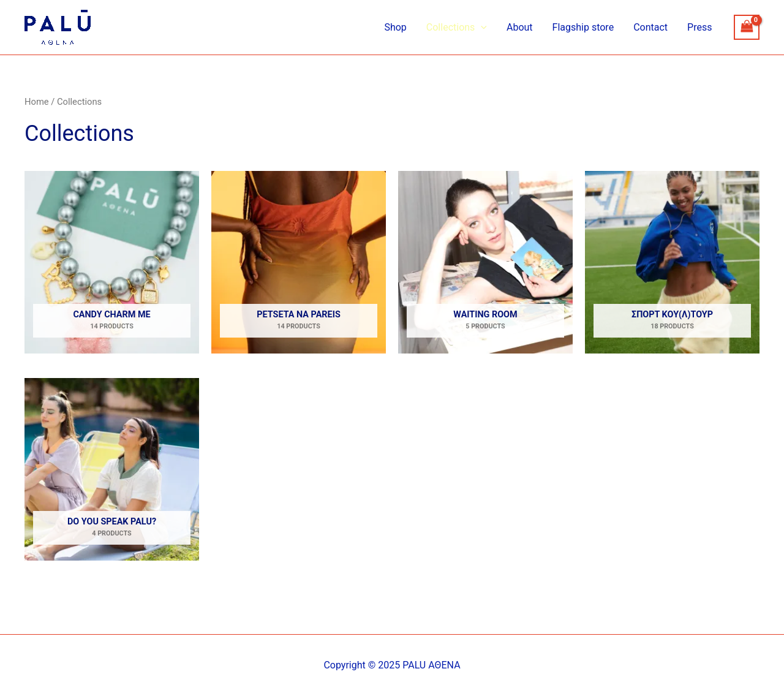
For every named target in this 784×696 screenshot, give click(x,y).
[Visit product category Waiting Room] (485, 262)
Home (37, 102)
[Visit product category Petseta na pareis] (299, 262)
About (520, 27)
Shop (395, 27)
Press (699, 27)
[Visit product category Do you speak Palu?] (112, 469)
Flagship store (583, 27)
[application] (481, 28)
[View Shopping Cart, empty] (747, 27)
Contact (650, 27)
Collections (457, 28)
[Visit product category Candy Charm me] (112, 262)
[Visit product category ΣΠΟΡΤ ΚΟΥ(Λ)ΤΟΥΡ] (672, 262)
